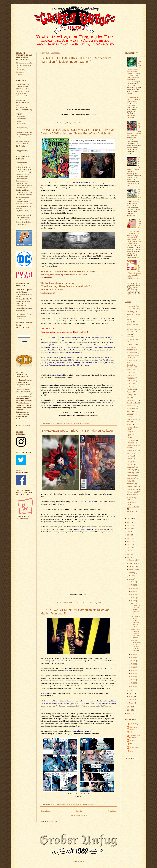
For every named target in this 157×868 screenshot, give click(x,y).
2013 (129, 554)
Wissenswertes (85, 423)
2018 (129, 538)
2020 (129, 532)
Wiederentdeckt (132, 489)
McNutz (132, 740)
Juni (131, 579)
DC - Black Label (133, 340)
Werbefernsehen (132, 486)
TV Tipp (130, 462)
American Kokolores (134, 314)
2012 (129, 557)
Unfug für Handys (24, 426)
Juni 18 (134, 654)
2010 (129, 710)
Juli (130, 576)
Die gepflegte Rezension (131, 366)
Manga (129, 424)
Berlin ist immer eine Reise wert (134, 330)
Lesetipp (63, 423)
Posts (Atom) (53, 821)
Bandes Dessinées (133, 325)
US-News (81, 123)
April (131, 693)
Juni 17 (134, 658)
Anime (129, 319)
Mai (131, 690)
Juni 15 (134, 661)
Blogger (82, 861)
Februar (132, 700)
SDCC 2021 (131, 443)
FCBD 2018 (131, 378)
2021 (129, 529)
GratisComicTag (132, 403)
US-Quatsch (131, 478)
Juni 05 (134, 680)
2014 (129, 551)
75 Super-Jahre (132, 309)
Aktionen (130, 312)
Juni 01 (134, 686)
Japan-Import (131, 409)
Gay (128, 397)
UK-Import (76, 423)
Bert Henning (134, 724)
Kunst (129, 411)
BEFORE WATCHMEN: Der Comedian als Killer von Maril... (136, 645)
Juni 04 (134, 683)
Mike (131, 744)
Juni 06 (134, 677)
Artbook (129, 322)
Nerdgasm (75, 123)
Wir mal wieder (132, 492)
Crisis (129, 337)
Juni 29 (134, 582)
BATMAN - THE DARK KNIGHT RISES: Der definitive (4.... (136, 609)
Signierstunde (131, 450)
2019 (129, 535)
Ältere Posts (112, 811)
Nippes (129, 435)
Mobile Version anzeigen (79, 815)
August (132, 573)
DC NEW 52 (64, 603)
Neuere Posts (46, 811)
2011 (129, 707)
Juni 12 (134, 664)
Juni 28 (134, 585)
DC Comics (45, 693)
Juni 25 (134, 588)
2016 (129, 544)
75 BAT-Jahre (131, 306)
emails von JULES (133, 507)
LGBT (129, 414)
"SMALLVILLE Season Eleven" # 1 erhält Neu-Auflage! (77, 431)
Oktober (132, 566)
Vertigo (129, 481)
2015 (129, 548)
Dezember (133, 560)
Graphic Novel (132, 400)
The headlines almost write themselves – (60, 283)
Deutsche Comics (132, 360)
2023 (129, 522)
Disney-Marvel (132, 370)
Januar (131, 703)
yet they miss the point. (52, 289)
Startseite (79, 811)
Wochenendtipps (132, 498)
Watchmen (91, 804)
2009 (129, 713)
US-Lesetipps (77, 804)
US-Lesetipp (93, 603)
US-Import (86, 603)
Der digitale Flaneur (133, 728)
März (131, 697)
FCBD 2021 (131, 386)
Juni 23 (134, 591)
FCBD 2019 (131, 381)
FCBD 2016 (131, 372)
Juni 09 (134, 670)
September (133, 569)
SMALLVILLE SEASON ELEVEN (88, 502)
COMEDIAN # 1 (65, 668)
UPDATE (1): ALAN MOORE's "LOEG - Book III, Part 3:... (135, 622)
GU (131, 732)
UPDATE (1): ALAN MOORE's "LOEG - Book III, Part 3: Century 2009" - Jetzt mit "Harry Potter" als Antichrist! (77, 132)
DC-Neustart (72, 603)
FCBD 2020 (131, 383)
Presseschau (131, 440)
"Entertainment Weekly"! (81, 731)
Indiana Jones (131, 406)
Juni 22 (134, 595)
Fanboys (63, 123)
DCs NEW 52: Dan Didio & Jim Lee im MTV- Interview (133, 100)
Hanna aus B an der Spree (135, 737)
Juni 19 (134, 601)
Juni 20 (134, 598)
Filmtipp (69, 123)
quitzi (131, 751)
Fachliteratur (131, 389)
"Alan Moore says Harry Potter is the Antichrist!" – (66, 286)
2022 (129, 525)
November (133, 563)
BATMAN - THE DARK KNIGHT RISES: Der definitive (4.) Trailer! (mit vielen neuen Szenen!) (76, 60)
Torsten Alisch (134, 747)
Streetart (130, 459)
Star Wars (130, 456)
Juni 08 (134, 673)
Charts (129, 334)
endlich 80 (130, 512)
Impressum (20, 74)
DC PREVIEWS (132, 350)
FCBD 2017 (131, 375)
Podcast (129, 437)
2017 (129, 541)
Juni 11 (134, 667)
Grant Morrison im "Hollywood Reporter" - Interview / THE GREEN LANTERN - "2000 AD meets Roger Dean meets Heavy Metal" (134, 69)
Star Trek (130, 453)
